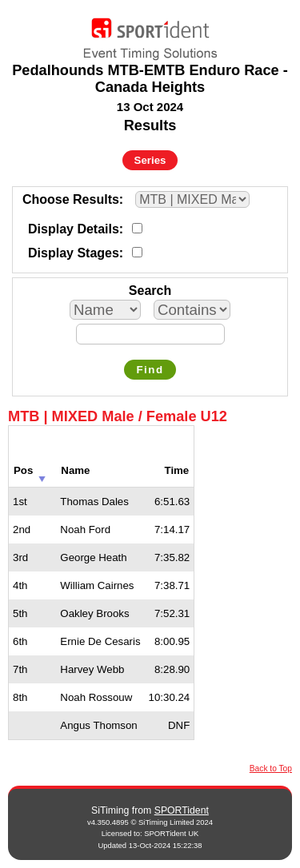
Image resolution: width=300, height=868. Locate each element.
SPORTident (182, 810)
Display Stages (74, 253)
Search (150, 291)
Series (150, 160)
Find (150, 370)
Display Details (74, 229)
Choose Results (71, 199)
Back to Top (271, 768)
